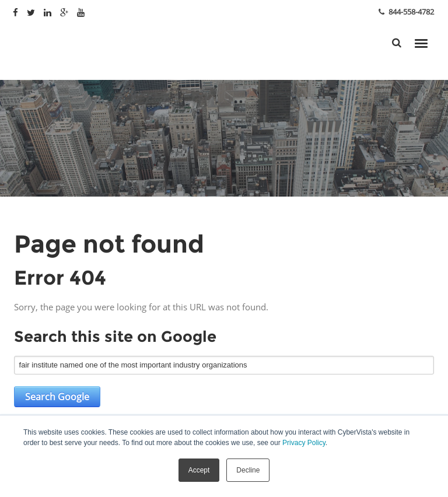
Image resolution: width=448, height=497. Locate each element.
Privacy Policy (304, 443)
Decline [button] (248, 470)
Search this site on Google (115, 337)
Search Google (57, 397)
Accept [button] (199, 470)
